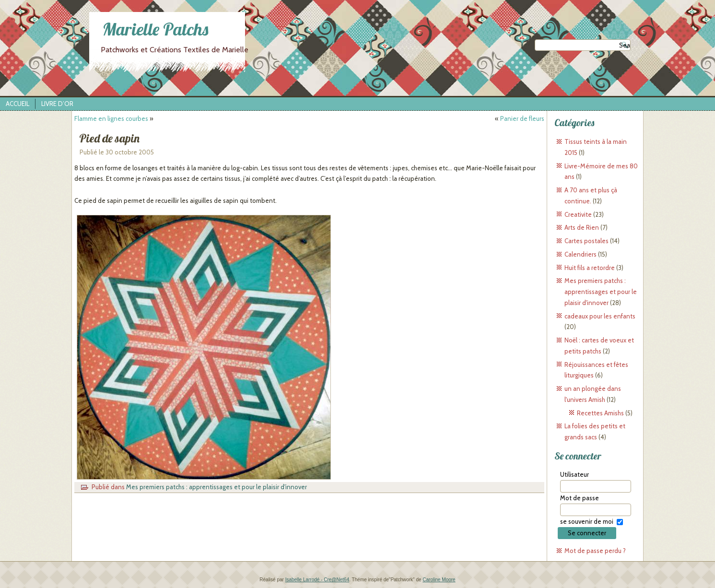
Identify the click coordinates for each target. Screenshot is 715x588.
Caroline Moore (439, 580)
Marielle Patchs (155, 29)
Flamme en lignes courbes (111, 118)
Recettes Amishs (600, 413)
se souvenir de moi (587, 521)
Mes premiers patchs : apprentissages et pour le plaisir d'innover (217, 487)
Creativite (578, 214)
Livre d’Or (57, 104)
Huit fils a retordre (590, 268)
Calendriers (580, 254)
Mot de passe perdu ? (595, 551)
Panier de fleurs (522, 118)
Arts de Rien (582, 227)
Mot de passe (580, 498)
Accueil (18, 104)
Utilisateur (574, 474)
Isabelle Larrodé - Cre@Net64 (317, 580)
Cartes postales (586, 241)
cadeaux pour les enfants (600, 316)
